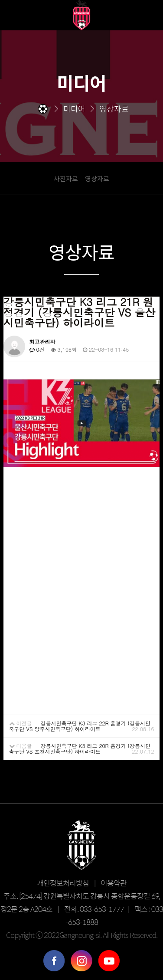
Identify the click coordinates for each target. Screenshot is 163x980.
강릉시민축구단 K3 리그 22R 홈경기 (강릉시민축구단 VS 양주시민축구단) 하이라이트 (80, 726)
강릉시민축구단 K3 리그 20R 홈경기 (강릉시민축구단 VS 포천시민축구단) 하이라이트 (80, 748)
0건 (37, 349)
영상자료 (97, 178)
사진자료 (66, 178)
